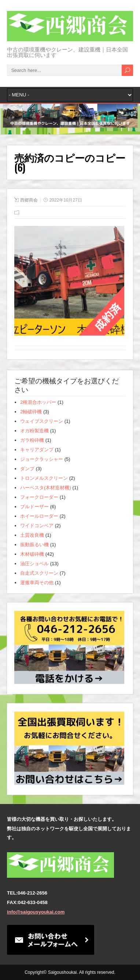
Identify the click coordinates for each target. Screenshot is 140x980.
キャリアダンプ (37, 450)
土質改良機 (32, 535)
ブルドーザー (34, 507)
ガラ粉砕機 (32, 440)
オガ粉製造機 (34, 431)
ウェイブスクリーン (42, 421)
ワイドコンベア (37, 526)
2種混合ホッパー (38, 402)
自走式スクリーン (39, 573)
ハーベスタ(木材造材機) (46, 488)
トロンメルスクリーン (44, 478)
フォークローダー (39, 497)
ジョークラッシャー (42, 459)
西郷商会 (29, 200)
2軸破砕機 (31, 412)
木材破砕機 (32, 554)
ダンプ (27, 469)
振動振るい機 (34, 545)
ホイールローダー (39, 516)
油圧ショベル (34, 564)
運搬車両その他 (37, 583)
